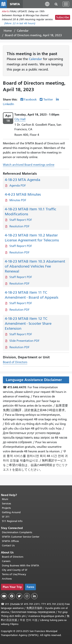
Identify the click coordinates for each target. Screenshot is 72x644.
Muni (5, 499)
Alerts (5, 11)
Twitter (48, 100)
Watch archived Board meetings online (29, 165)
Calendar (23, 31)
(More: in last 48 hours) (20, 23)
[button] (47, 4)
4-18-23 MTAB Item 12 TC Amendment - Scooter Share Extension (28, 324)
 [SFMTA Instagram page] (27, 596)
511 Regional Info (12, 521)
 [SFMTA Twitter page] (19, 596)
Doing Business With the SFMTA (21, 566)
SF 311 (6, 517)
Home (8, 31)
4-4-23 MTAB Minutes (23, 194)
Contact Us (8, 546)
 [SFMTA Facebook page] (12, 596)
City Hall (20, 119)
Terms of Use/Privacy (14, 574)
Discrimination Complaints (17, 532)
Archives (7, 579)
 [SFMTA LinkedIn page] (34, 596)
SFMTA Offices (10, 541)
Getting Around (11, 512)
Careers (6, 561)
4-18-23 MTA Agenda (23, 180)
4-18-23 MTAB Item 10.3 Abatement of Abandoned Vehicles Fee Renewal (35, 266)
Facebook (30, 100)
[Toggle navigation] (66, 4)
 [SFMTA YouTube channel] (4, 596)
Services (6, 504)
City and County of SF (15, 570)
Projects (6, 508)
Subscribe (63, 17)
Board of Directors (15, 362)
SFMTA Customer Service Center (21, 537)
